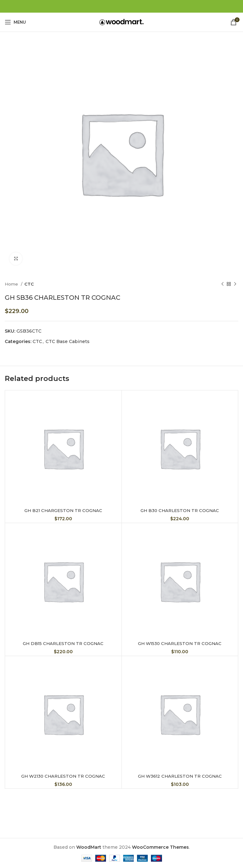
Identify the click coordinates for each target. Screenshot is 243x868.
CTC (29, 284)
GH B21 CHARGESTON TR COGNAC (63, 510)
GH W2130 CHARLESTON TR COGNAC (63, 776)
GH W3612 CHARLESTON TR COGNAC (180, 776)
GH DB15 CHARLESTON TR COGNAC (63, 643)
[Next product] (235, 284)
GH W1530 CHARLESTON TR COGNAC (180, 643)
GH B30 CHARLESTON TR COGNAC (180, 510)
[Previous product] (222, 284)
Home (12, 284)
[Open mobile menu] (15, 22)
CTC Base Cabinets (68, 341)
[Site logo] (121, 22)
